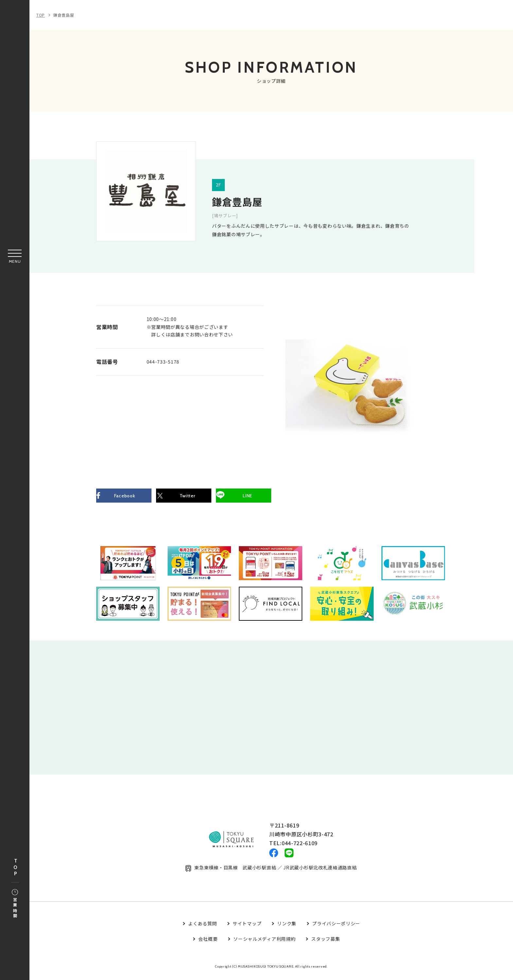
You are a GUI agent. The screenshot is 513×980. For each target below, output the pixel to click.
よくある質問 (203, 928)
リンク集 (287, 928)
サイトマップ (247, 928)
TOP (15, 868)
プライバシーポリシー (336, 928)
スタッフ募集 (326, 943)
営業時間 (15, 904)
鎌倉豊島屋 (64, 15)
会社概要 (208, 943)
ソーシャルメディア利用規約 (264, 943)
